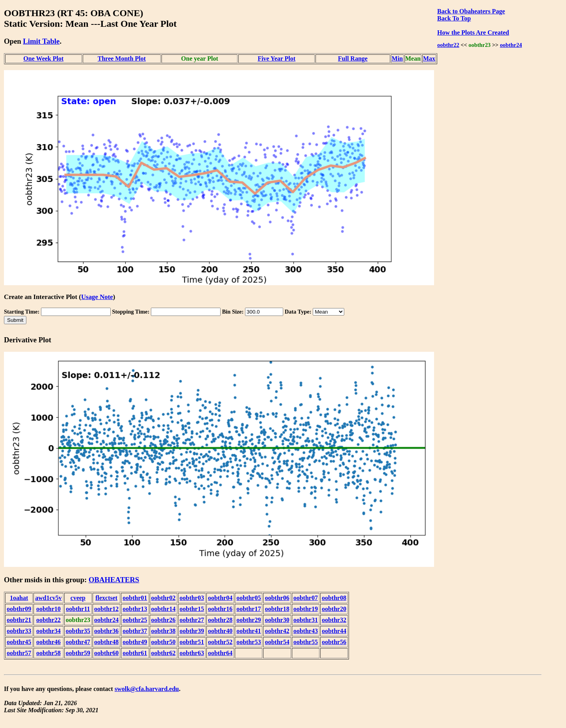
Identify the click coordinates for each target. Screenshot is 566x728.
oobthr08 (334, 598)
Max (429, 58)
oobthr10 (48, 609)
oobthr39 (192, 631)
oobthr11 (78, 609)
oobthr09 (19, 609)
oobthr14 (163, 609)
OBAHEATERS (114, 580)
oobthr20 (334, 609)
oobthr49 (135, 642)
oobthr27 (192, 620)
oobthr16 (220, 609)
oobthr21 (19, 620)
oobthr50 (163, 642)
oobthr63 (192, 653)
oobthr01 (135, 598)
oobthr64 (220, 653)
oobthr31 (306, 620)
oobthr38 (163, 631)
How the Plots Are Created (473, 32)
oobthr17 (249, 609)
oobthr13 (135, 609)
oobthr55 (306, 642)
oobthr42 (277, 631)
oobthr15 (192, 609)
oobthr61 (135, 653)
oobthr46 (48, 642)
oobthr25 (135, 620)
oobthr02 (163, 598)
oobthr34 (48, 631)
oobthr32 (334, 620)
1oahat (19, 598)
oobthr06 (277, 598)
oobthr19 (306, 609)
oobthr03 (192, 598)
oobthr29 (249, 620)
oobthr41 (249, 631)
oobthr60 (106, 653)
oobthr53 (249, 642)
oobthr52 (220, 642)
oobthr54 (277, 642)
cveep (78, 598)
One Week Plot (43, 58)
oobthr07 (306, 598)
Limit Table (41, 41)
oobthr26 (163, 620)
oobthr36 (106, 631)
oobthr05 (249, 598)
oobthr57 (19, 653)
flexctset (106, 598)
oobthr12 (106, 609)
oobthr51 (192, 642)
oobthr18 (277, 609)
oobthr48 (106, 642)
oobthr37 (135, 631)
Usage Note (97, 297)
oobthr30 (277, 620)
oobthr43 (306, 631)
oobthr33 (19, 631)
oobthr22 (448, 45)
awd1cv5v (48, 598)
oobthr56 (334, 642)
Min (397, 58)
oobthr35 (78, 631)
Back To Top (454, 18)
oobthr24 (511, 45)
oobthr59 (78, 653)
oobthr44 (334, 631)
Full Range (353, 58)
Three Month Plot (122, 58)
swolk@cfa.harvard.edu (147, 689)
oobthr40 (220, 631)
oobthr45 (19, 642)
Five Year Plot (277, 58)
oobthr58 (48, 653)
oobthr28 (220, 620)
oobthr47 (78, 642)
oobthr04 (220, 598)
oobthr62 (163, 653)
